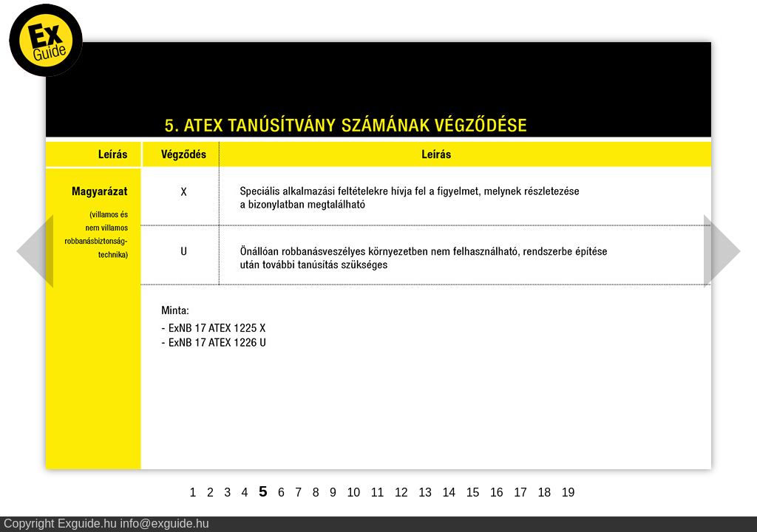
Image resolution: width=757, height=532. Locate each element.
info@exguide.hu (164, 524)
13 (425, 492)
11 (378, 492)
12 (401, 492)
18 (544, 492)
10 (353, 492)
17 (520, 492)
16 (497, 492)
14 (449, 492)
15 (473, 492)
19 (568, 492)
